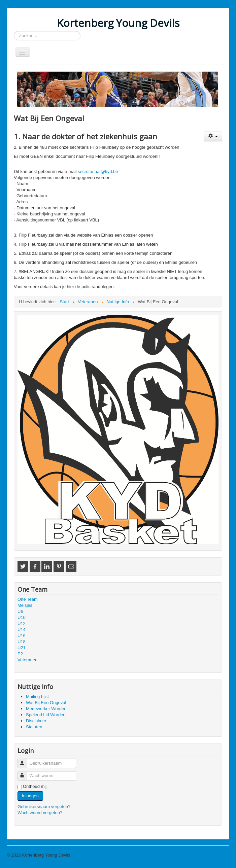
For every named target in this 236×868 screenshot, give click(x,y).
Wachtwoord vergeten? (40, 813)
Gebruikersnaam (25, 760)
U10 (22, 617)
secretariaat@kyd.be (98, 171)
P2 (20, 654)
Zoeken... (14, 31)
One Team (28, 599)
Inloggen (30, 796)
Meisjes (25, 605)
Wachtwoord (25, 773)
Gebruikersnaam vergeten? (44, 807)
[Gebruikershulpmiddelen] (213, 136)
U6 (20, 611)
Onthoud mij (35, 786)
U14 (22, 630)
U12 (22, 623)
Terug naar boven (212, 855)
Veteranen (27, 660)
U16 (22, 636)
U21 (22, 648)
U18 (22, 642)
